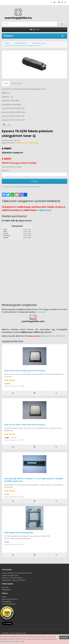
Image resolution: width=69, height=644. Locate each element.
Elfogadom (64, 637)
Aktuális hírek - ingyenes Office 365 (13, 580)
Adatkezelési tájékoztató (10, 575)
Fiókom (4, 597)
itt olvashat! (41, 312)
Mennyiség (5, 170)
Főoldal (7, 43)
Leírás (6, 83)
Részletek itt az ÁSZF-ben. (53, 336)
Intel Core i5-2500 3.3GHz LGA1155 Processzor (25, 425)
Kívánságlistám (7, 602)
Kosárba (35, 181)
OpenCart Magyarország (17, 633)
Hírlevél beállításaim (9, 604)
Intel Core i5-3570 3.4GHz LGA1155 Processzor (25, 371)
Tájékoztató (45, 210)
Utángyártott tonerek (39, 43)
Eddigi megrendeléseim (10, 599)
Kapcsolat (5, 587)
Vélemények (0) (17, 83)
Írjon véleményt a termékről (31, 187)
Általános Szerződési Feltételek (12, 578)
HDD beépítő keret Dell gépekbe (19, 532)
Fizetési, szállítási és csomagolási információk (17, 573)
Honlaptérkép (6, 590)
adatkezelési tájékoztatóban (11, 641)
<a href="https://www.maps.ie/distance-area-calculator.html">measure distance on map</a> (34, 270)
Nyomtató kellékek (21, 43)
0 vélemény (17, 187)
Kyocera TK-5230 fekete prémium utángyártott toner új (23, 46)
